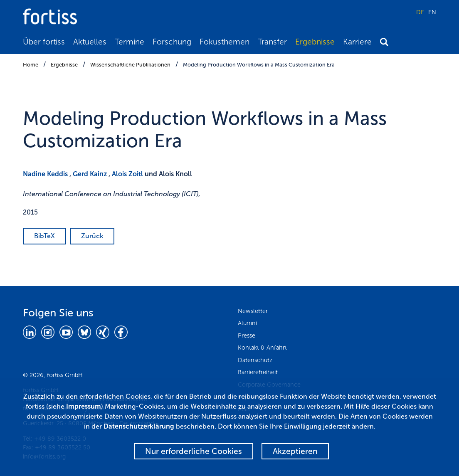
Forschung (172, 42)
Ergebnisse (315, 42)
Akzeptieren (295, 451)
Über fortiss (44, 42)
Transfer (272, 42)
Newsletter (253, 311)
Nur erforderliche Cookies (194, 451)
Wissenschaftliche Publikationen (130, 65)
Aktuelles (90, 42)
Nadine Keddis (45, 174)
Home (31, 65)
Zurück (92, 236)
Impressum (84, 406)
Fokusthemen (225, 42)
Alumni (247, 323)
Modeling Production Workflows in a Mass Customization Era (259, 65)
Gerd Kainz (90, 174)
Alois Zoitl (127, 174)
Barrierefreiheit (258, 372)
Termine (130, 42)
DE (420, 12)
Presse (247, 335)
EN (432, 12)
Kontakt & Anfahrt (262, 348)
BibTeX (44, 236)
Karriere (357, 42)
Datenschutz (255, 360)
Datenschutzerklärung (139, 426)
